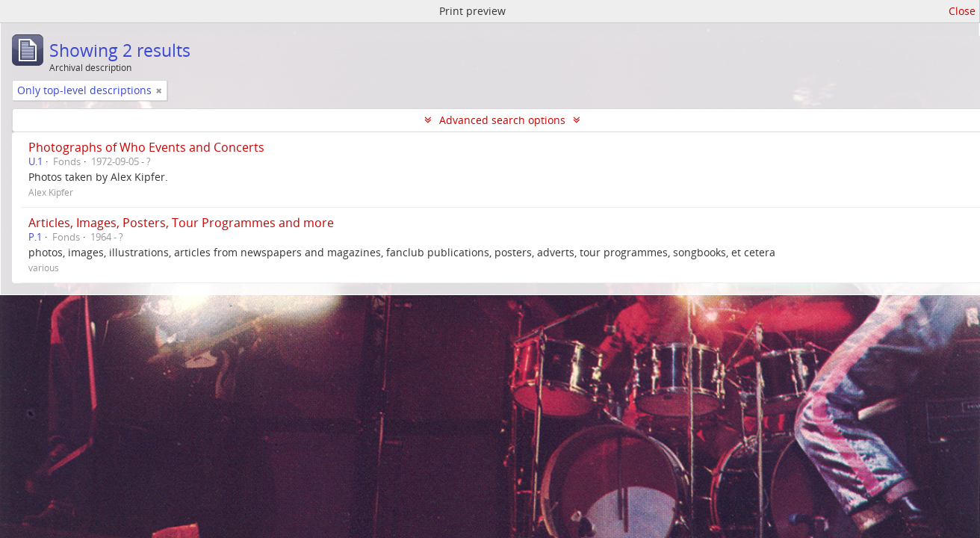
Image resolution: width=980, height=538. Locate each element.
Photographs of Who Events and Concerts (146, 147)
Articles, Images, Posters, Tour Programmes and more (181, 223)
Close (962, 11)
